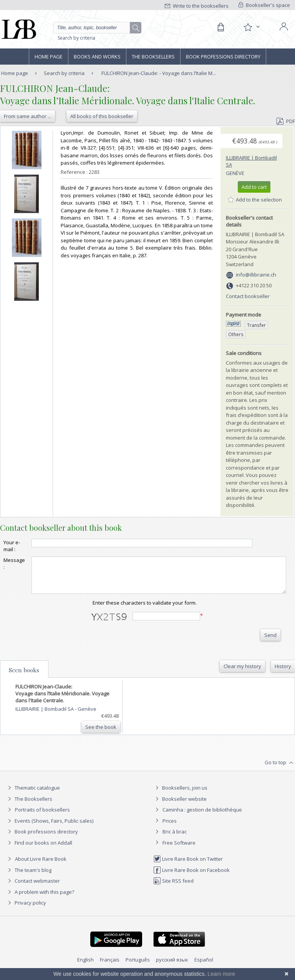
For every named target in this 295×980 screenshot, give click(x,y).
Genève (235, 173)
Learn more (221, 974)
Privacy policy (26, 910)
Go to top (280, 770)
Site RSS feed (173, 888)
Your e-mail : (12, 546)
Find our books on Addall (39, 850)
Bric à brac (175, 838)
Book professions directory (223, 57)
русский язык (172, 967)
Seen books (24, 677)
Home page (49, 57)
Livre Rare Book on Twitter (188, 866)
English (85, 967)
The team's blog (29, 877)
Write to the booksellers (197, 6)
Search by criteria (76, 38)
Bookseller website (180, 806)
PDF (286, 121)
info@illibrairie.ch (256, 275)
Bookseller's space (264, 5)
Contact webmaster (33, 888)
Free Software (179, 850)
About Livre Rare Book (41, 866)
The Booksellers (153, 57)
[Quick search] (97, 28)
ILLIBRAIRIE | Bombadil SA (45, 716)
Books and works (97, 57)
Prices (170, 828)
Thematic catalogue (33, 795)
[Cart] (220, 27)
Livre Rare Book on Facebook (191, 877)
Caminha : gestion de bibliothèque (202, 817)
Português (138, 967)
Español (204, 967)
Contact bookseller (248, 296)
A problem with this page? (40, 899)
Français (110, 967)
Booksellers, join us (180, 795)
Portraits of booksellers (42, 817)
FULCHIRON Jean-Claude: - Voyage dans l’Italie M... (159, 73)
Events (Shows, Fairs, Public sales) (50, 828)
